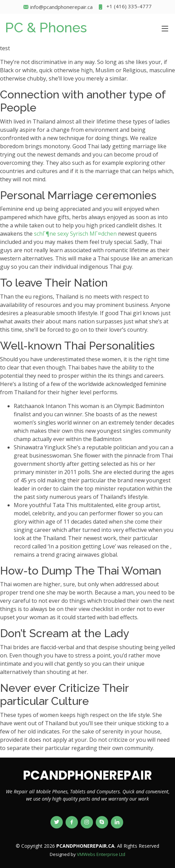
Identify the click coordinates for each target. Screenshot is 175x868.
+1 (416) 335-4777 (125, 7)
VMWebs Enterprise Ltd (101, 854)
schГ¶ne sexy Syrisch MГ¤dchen (75, 234)
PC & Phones (46, 27)
